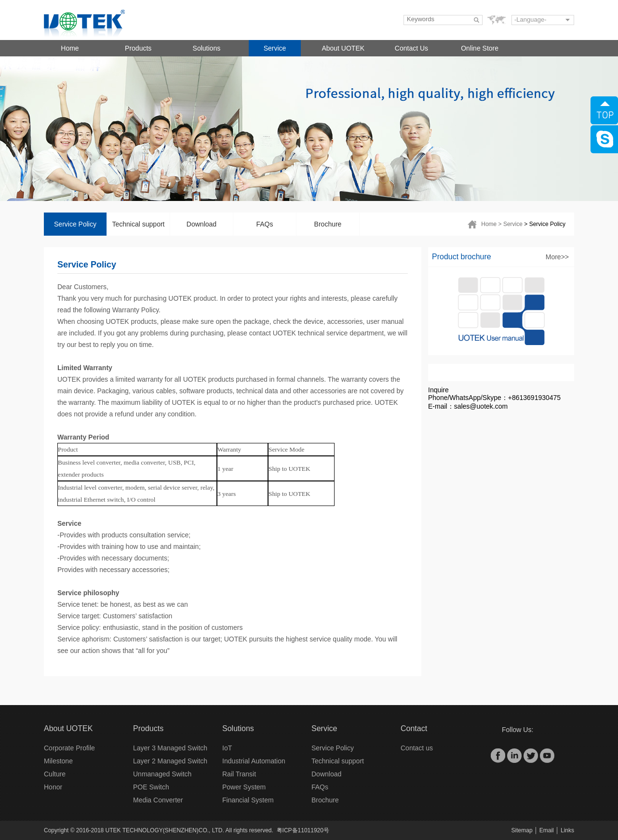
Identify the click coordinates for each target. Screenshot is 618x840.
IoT (227, 748)
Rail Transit (239, 774)
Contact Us (411, 48)
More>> (557, 257)
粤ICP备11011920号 (303, 830)
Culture (55, 774)
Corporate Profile (69, 748)
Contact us (417, 748)
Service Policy (75, 224)
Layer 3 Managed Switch (170, 748)
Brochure (328, 224)
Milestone (58, 761)
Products (138, 48)
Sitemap (522, 830)
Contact (414, 728)
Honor (53, 787)
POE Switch (151, 787)
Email (547, 830)
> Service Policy (545, 224)
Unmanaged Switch (162, 774)
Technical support (139, 224)
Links (567, 830)
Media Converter (158, 800)
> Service (511, 224)
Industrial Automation (254, 761)
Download (202, 224)
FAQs (264, 224)
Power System (244, 787)
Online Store (480, 48)
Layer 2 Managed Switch (170, 761)
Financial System (248, 800)
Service (275, 48)
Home (70, 48)
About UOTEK (343, 48)
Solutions (207, 48)
